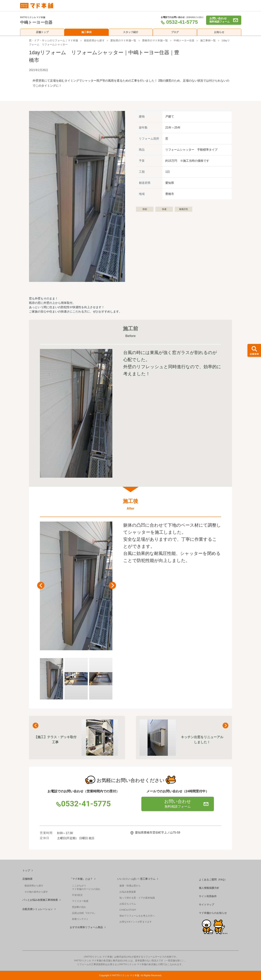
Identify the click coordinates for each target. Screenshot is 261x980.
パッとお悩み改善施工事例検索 (40, 900)
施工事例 (86, 32)
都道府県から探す (94, 40)
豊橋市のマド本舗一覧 (155, 40)
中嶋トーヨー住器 (184, 40)
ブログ (175, 32)
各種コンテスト (80, 919)
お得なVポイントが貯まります (136, 922)
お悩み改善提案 (128, 892)
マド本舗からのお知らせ (213, 913)
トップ (26, 871)
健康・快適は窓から (130, 886)
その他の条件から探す (36, 892)
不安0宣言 (77, 895)
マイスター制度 (80, 901)
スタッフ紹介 (131, 32)
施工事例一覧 (208, 40)
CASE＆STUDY (128, 910)
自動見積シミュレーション (38, 909)
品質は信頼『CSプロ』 (84, 913)
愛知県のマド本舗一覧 (123, 40)
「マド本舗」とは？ (81, 879)
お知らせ (219, 32)
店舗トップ (42, 32)
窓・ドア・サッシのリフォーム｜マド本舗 (54, 40)
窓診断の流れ (79, 907)
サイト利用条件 (208, 896)
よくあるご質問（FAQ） (213, 880)
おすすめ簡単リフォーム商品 (86, 927)
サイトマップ (206, 905)
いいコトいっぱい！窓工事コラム (136, 879)
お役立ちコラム (128, 904)
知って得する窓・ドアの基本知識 (137, 898)
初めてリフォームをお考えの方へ (137, 916)
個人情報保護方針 (209, 888)
